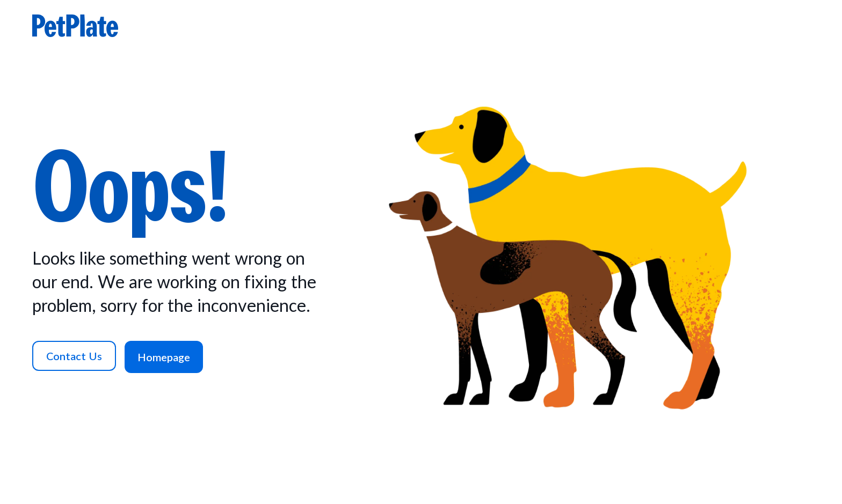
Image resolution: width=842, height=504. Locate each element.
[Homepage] (164, 357)
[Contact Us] (74, 356)
